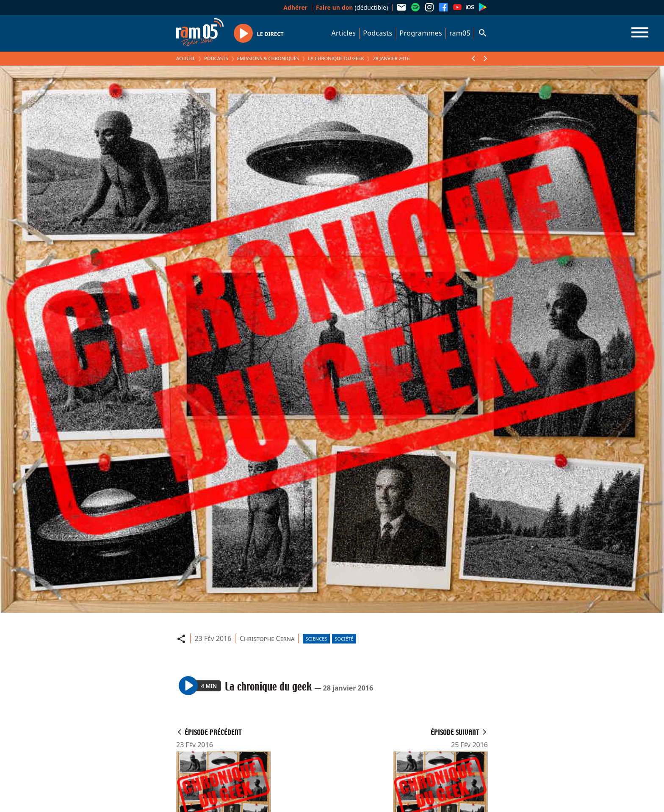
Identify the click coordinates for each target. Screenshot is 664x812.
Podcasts (378, 33)
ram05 (460, 33)
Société (344, 639)
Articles (344, 33)
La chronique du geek (336, 58)
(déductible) (352, 7)
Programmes (421, 33)
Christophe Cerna (267, 638)
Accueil (186, 58)
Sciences (316, 639)
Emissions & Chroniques (268, 58)
